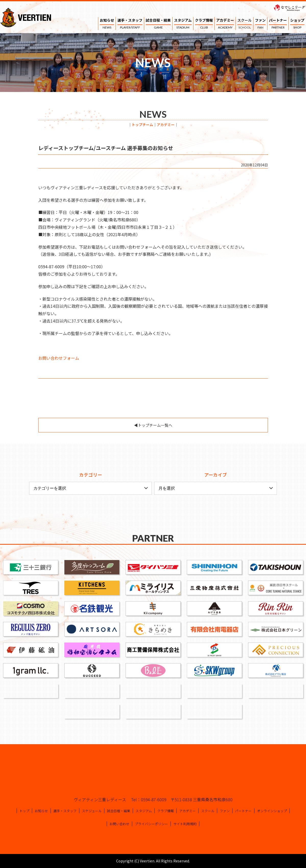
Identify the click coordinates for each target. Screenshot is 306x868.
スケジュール (92, 811)
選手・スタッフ (130, 24)
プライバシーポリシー (151, 824)
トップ (24, 811)
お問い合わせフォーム (59, 358)
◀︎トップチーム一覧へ (153, 425)
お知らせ (107, 24)
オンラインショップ (272, 811)
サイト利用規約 (185, 824)
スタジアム (183, 24)
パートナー (278, 24)
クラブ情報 (204, 24)
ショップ (297, 24)
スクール (244, 24)
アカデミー (225, 24)
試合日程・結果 (158, 24)
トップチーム (142, 125)
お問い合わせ (119, 824)
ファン (260, 24)
